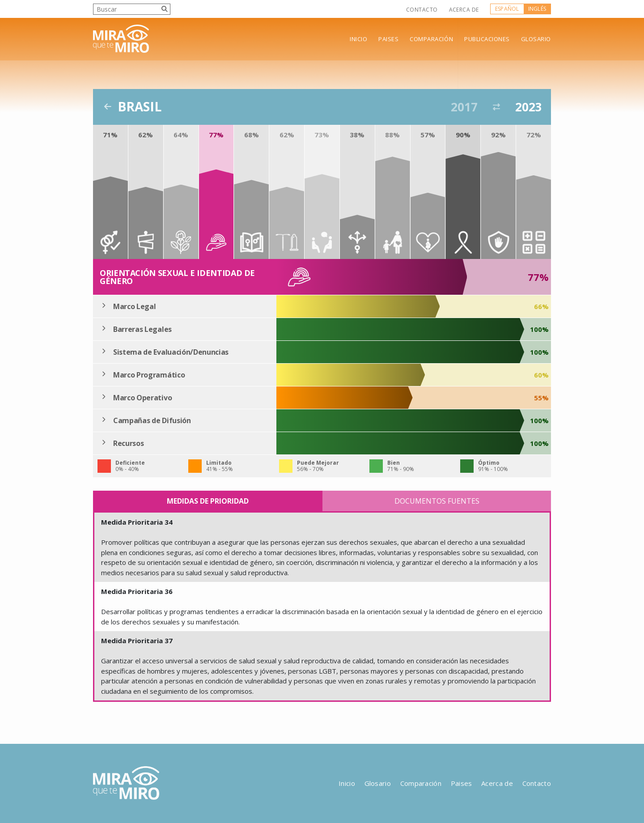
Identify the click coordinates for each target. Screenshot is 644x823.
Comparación (431, 39)
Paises (388, 39)
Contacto (422, 10)
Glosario (536, 39)
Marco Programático (149, 375)
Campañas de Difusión (152, 420)
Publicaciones (487, 39)
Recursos (128, 443)
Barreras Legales (142, 329)
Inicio (358, 39)
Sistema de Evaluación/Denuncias (171, 352)
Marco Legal (134, 306)
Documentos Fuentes (437, 501)
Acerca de (464, 10)
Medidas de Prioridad (208, 501)
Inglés (537, 9)
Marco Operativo (142, 398)
